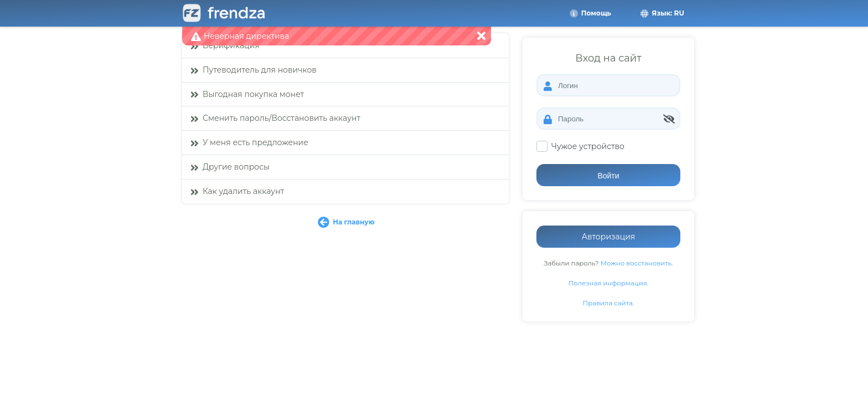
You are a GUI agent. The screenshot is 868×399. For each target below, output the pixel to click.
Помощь (590, 13)
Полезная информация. (609, 283)
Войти (608, 176)
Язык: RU (662, 13)
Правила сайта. (609, 303)
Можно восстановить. (637, 263)
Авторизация (609, 237)
